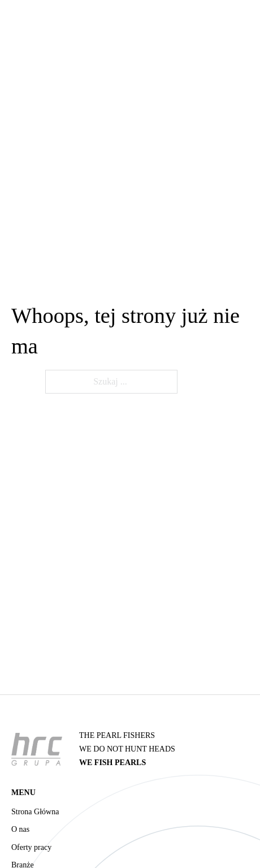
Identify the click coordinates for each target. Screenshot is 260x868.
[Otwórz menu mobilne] (243, 60)
